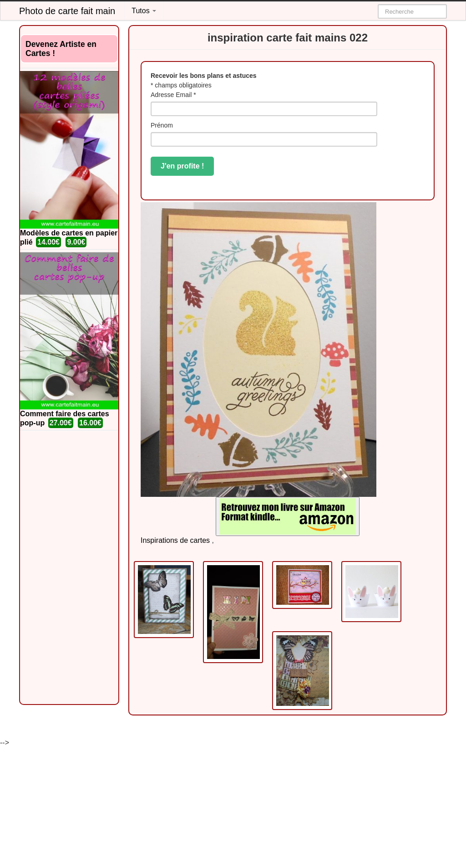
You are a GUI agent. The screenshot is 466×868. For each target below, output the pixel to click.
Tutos (144, 11)
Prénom (162, 125)
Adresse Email (173, 95)
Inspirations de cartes (175, 540)
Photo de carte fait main (67, 11)
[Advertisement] (69, 567)
